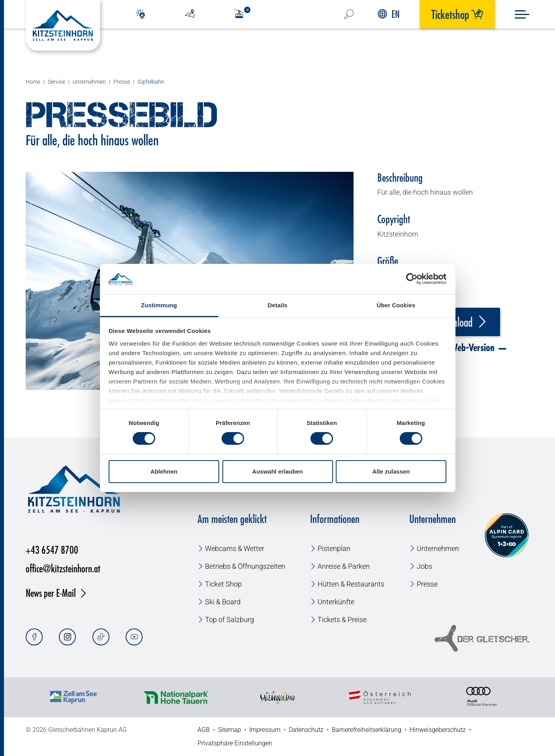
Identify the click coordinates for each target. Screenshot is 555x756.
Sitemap (230, 730)
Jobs (424, 566)
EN (389, 14)
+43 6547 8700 (52, 550)
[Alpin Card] (507, 535)
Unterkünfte (336, 602)
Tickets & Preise (342, 620)
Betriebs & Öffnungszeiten (245, 566)
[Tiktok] (101, 637)
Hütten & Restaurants (351, 584)
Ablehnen (164, 471)
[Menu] (522, 14)
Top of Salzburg (230, 620)
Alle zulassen (391, 471)
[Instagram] (67, 637)
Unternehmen (438, 548)
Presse (427, 584)
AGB (204, 730)
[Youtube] (134, 637)
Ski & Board (223, 602)
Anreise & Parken (344, 566)
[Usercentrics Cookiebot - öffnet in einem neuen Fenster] (412, 279)
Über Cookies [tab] (396, 305)
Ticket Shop (223, 584)
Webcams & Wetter (235, 548)
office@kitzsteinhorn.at (63, 568)
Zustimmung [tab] (159, 305)
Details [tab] (278, 305)
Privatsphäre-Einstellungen (235, 743)
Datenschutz (306, 730)
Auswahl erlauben (277, 471)
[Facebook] (34, 637)
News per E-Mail (51, 593)
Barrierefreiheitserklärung (367, 730)
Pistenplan (334, 548)
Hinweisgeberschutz (438, 730)
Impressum (265, 730)
